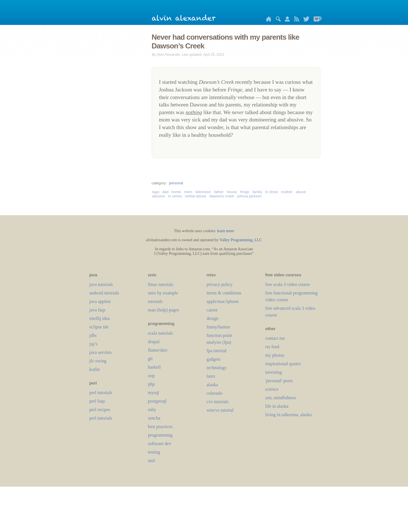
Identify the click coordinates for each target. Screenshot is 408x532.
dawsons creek (222, 196)
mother (287, 192)
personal (176, 183)
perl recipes (100, 410)
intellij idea (99, 318)
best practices (160, 427)
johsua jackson (249, 196)
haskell (154, 367)
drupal (154, 342)
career (212, 310)
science (272, 389)
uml (151, 461)
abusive (159, 196)
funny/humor (218, 327)
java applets (100, 301)
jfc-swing (98, 361)
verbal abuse (195, 196)
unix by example (163, 293)
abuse (301, 192)
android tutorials (104, 293)
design (212, 318)
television (203, 192)
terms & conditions (224, 293)
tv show (272, 192)
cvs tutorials (218, 402)
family (257, 192)
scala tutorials (160, 333)
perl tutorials (101, 393)
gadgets (213, 359)
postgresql (157, 401)
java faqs (97, 310)
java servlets (101, 352)
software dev (160, 444)
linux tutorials (161, 284)
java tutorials (101, 284)
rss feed (272, 347)
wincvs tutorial (220, 410)
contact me (275, 338)
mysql (153, 393)
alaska (212, 385)
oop (151, 376)
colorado (214, 393)
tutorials (155, 301)
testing (154, 452)
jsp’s (93, 344)
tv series (175, 196)
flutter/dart (158, 350)
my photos (275, 355)
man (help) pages (163, 310)
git (150, 359)
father (219, 192)
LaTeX (211, 376)
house (232, 192)
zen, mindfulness (280, 398)
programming (160, 435)
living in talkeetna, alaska (288, 415)
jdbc (93, 335)
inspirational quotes (283, 364)
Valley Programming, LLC (241, 240)
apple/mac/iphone (223, 301)
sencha (154, 418)
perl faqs (97, 401)
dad (165, 192)
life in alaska (277, 406)
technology (217, 368)
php (151, 384)
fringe (245, 192)
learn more (226, 231)
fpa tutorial (217, 351)
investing (274, 372)
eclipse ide (99, 327)
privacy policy (220, 284)
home (176, 192)
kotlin (94, 369)
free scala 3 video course (288, 284)
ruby (152, 410)
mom (188, 192)
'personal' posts (279, 381)
